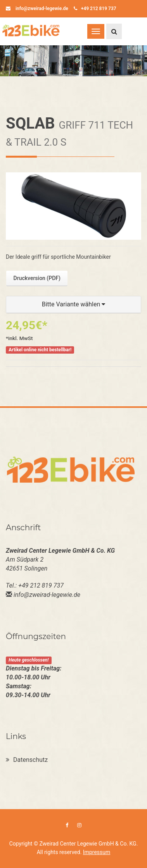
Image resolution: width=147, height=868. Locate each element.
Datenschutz (27, 760)
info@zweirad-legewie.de (37, 9)
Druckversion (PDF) (37, 278)
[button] (73, 305)
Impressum (97, 852)
